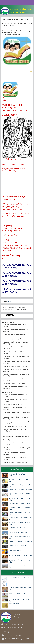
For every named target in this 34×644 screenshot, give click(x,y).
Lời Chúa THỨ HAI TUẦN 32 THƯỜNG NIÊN (16, 369)
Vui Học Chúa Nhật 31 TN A (12, 462)
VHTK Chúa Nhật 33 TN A (11, 339)
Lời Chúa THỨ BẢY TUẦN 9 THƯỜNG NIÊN (19, 561)
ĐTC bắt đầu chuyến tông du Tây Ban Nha (19, 533)
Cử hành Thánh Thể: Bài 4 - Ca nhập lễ (15, 458)
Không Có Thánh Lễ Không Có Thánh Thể (19, 538)
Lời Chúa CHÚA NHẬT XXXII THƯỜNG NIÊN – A (17, 361)
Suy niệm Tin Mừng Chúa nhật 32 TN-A (15, 352)
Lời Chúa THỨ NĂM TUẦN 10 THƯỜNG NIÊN (20, 475)
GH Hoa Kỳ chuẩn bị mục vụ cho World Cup (20, 566)
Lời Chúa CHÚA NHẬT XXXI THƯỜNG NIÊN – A (17, 412)
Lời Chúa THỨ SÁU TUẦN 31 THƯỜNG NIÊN (16, 342)
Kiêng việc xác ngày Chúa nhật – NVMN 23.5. (20, 589)
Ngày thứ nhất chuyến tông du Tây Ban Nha (20, 513)
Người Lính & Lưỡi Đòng (16, 550)
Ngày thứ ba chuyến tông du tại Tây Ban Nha (20, 486)
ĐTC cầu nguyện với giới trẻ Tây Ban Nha (19, 504)
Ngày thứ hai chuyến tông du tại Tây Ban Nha (20, 490)
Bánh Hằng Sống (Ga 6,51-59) (17, 527)
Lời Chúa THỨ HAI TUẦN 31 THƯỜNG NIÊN (16, 400)
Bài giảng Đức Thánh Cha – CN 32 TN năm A (16, 374)
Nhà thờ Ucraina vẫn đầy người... (18, 546)
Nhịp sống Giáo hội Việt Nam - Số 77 (19, 494)
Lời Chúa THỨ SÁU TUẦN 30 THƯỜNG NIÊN (16, 443)
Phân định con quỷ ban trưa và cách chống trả (17, 448)
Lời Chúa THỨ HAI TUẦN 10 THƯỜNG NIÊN (20, 524)
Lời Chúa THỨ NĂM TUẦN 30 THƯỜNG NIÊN (16, 453)
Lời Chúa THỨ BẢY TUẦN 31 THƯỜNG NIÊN (16, 347)
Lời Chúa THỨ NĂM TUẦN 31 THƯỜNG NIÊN (16, 329)
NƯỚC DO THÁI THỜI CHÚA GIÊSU (19, 577)
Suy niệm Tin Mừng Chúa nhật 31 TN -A (15, 407)
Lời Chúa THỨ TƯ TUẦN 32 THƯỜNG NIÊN (16, 387)
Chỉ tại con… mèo (14, 604)
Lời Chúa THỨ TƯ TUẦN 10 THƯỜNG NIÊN (19, 499)
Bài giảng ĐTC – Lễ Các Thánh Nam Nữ (15, 430)
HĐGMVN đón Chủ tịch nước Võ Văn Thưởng (19, 600)
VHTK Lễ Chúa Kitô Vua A (11, 384)
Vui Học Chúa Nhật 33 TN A (12, 366)
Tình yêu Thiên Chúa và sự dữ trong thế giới (16, 357)
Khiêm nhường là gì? (10, 404)
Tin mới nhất (17, 469)
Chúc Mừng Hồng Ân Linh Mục (17, 594)
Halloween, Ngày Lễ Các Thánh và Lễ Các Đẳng (17, 422)
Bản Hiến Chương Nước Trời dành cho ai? (20, 518)
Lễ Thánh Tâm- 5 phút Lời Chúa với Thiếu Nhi (19, 480)
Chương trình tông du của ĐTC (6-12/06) (20, 541)
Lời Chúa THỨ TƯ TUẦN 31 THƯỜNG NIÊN (16, 325)
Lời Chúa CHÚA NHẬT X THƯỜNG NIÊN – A (20, 556)
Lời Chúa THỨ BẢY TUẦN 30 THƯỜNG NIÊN (16, 417)
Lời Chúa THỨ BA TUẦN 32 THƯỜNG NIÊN (16, 379)
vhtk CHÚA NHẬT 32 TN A (11, 427)
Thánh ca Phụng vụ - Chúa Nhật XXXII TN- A (16, 334)
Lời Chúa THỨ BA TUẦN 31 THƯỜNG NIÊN (16, 395)
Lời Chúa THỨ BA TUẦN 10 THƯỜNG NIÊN (19, 509)
